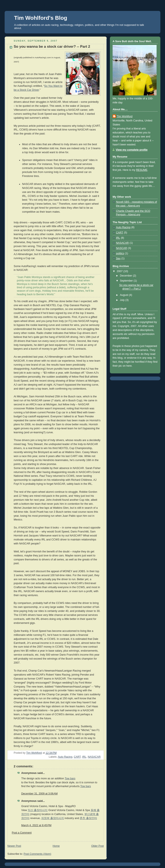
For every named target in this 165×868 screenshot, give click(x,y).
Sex (118, 258)
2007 (120, 271)
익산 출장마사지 (38, 810)
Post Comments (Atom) (37, 854)
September (127, 281)
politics (120, 253)
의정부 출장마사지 (53, 818)
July (123, 300)
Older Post (97, 846)
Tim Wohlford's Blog (41, 18)
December (126, 276)
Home (56, 846)
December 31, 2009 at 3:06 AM (39, 794)
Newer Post (14, 846)
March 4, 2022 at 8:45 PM (36, 825)
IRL (84, 757)
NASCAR (122, 248)
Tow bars (70, 778)
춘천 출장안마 (88, 818)
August (124, 295)
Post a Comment (22, 833)
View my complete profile (132, 150)
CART (77, 757)
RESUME (142, 170)
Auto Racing (65, 757)
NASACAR (94, 757)
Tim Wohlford (125, 116)
